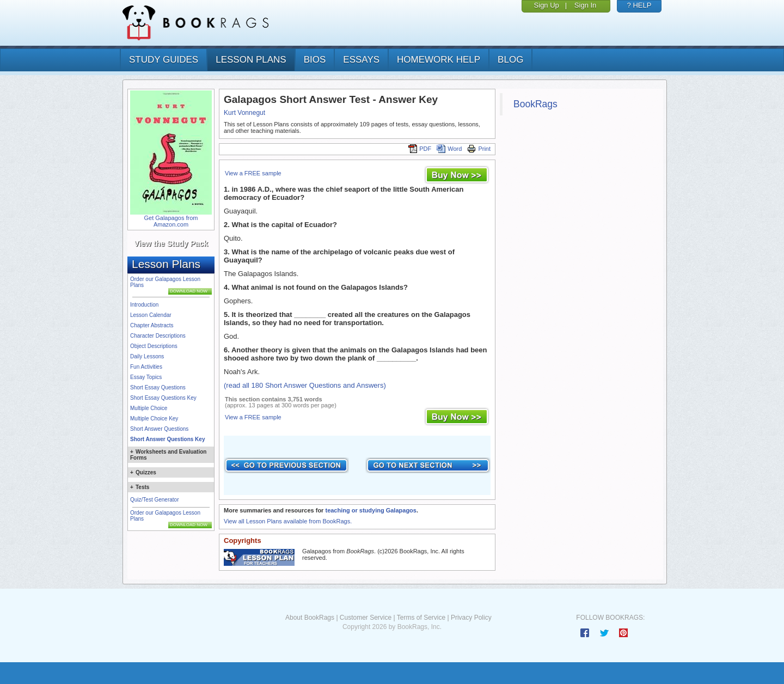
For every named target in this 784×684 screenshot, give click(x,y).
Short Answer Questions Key (167, 439)
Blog (510, 60)
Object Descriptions (154, 346)
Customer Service (366, 618)
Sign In (585, 5)
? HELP (639, 5)
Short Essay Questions (158, 387)
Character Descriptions (158, 336)
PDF (420, 149)
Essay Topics (146, 377)
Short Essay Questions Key (163, 398)
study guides (164, 60)
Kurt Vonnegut (244, 113)
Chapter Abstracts (152, 325)
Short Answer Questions (159, 429)
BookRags (535, 104)
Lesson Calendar (151, 315)
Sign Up (547, 5)
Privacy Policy (471, 618)
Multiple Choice (149, 408)
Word (449, 149)
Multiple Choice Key (154, 419)
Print (479, 149)
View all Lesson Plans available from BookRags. (288, 521)
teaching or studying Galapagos (370, 510)
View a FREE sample (253, 173)
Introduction (144, 305)
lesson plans (251, 60)
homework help (439, 60)
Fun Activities (146, 367)
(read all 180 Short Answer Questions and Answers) (305, 385)
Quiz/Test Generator (154, 500)
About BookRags (310, 618)
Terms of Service (421, 618)
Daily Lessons (147, 356)
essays (361, 60)
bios (315, 60)
